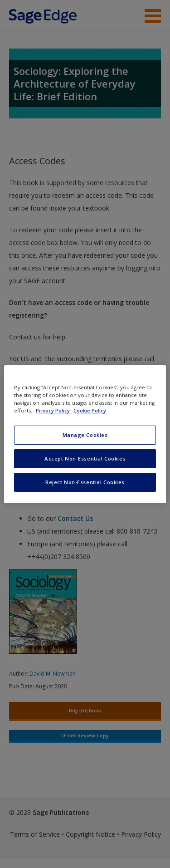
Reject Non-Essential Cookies (85, 482)
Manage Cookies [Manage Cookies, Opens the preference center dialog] (85, 435)
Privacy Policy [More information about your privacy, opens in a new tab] (53, 410)
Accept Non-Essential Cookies (85, 459)
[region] (85, 434)
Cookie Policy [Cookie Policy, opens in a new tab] (90, 410)
